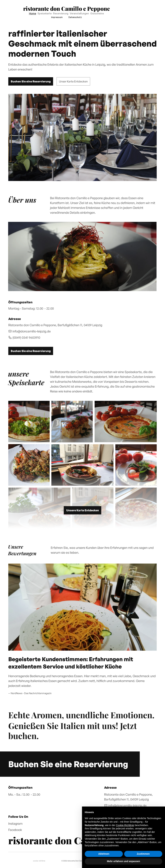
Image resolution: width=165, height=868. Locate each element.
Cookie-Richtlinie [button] (125, 825)
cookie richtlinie (39, 861)
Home (33, 13)
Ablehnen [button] (104, 854)
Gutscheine (97, 13)
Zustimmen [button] (143, 854)
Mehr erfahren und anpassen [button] (123, 861)
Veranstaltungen (79, 13)
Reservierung (61, 13)
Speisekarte (45, 13)
